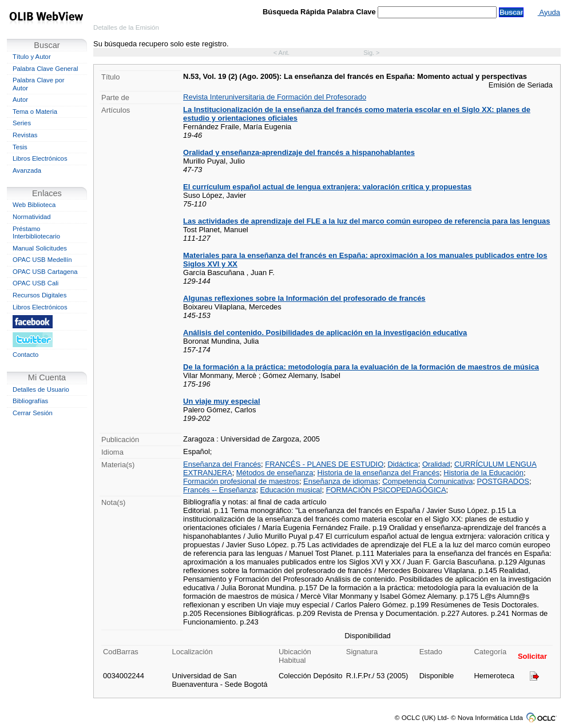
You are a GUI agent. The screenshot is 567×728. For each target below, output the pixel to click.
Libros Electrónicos (40, 158)
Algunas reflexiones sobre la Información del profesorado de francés (304, 298)
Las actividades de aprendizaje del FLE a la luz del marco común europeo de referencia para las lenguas (366, 221)
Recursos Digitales (39, 295)
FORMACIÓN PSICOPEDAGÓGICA (386, 490)
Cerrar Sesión (33, 413)
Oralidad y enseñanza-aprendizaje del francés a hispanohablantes (299, 152)
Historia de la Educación (483, 473)
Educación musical (291, 490)
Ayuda (549, 12)
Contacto (25, 355)
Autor (20, 100)
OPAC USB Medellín (42, 260)
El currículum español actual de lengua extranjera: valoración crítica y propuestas (327, 187)
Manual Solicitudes (40, 248)
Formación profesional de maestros (241, 481)
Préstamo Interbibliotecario (36, 233)
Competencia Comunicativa (427, 481)
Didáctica (403, 464)
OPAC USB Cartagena (45, 272)
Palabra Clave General (45, 69)
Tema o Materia (35, 112)
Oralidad (436, 464)
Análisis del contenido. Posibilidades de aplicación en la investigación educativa (325, 333)
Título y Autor (32, 57)
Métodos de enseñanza (275, 473)
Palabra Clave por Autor (39, 84)
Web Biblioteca (34, 205)
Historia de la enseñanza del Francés (379, 473)
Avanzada (27, 170)
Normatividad (32, 217)
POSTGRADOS (503, 481)
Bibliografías (30, 401)
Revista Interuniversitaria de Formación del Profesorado (275, 97)
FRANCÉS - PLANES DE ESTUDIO (324, 464)
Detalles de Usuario (41, 389)
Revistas (25, 135)
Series (22, 123)
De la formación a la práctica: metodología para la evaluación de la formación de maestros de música (361, 367)
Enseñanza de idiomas (341, 481)
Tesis (20, 147)
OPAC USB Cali (35, 283)
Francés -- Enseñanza (219, 490)
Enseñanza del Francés (222, 464)
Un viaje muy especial (221, 401)
